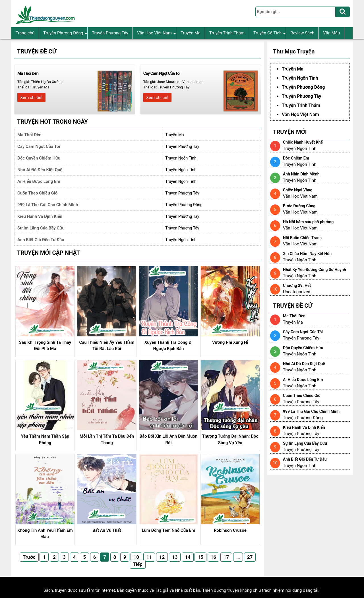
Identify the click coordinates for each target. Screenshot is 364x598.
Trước (29, 557)
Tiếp (138, 564)
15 (200, 557)
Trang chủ (25, 33)
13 (175, 557)
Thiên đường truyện (221, 590)
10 (136, 557)
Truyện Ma (191, 33)
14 (188, 557)
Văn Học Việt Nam (157, 33)
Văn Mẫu (331, 33)
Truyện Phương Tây (110, 33)
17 (226, 557)
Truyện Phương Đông (65, 33)
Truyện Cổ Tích (270, 33)
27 (250, 557)
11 (149, 557)
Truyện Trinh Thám (227, 33)
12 (162, 557)
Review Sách (302, 33)
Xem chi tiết (31, 98)
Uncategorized (297, 292)
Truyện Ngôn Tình (181, 158)
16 (213, 557)
